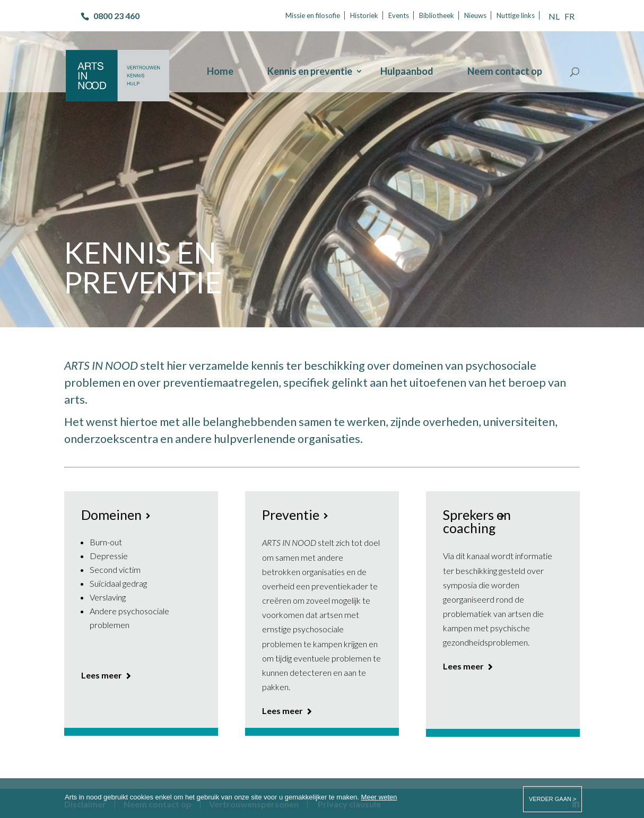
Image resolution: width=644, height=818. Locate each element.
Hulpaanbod (407, 72)
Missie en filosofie (313, 15)
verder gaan (550, 799)
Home (220, 72)
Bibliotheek (437, 15)
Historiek (364, 15)
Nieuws (475, 15)
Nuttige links (516, 15)
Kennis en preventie (310, 72)
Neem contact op (505, 72)
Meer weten (379, 797)
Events (399, 15)
